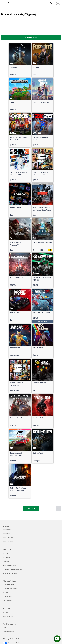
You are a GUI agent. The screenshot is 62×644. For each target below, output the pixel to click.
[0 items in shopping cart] (52, 3)
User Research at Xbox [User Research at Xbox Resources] (10, 573)
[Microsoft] (31, 2)
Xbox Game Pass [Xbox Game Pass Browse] (8, 537)
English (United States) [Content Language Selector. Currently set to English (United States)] (14, 639)
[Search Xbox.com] (9, 3)
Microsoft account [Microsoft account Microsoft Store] (8, 585)
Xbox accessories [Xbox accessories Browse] (8, 541)
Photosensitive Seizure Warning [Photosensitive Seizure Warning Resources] (13, 569)
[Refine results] (31, 38)
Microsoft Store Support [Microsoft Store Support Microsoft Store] (10, 589)
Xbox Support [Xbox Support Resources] (7, 557)
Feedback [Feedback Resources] (6, 561)
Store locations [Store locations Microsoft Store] (8, 601)
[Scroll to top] (58, 508)
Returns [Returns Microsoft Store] (5, 593)
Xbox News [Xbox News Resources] (6, 553)
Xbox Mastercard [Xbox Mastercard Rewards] (8, 616)
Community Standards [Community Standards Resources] (10, 565)
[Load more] (31, 508)
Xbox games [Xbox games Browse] (7, 533)
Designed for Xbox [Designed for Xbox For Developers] (8, 632)
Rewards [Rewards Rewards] (6, 612)
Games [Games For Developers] (5, 628)
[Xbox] (7, 9)
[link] (20, 60)
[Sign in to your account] (58, 3)
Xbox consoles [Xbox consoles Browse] (7, 529)
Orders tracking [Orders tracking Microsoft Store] (8, 597)
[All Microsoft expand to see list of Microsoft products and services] (3, 3)
